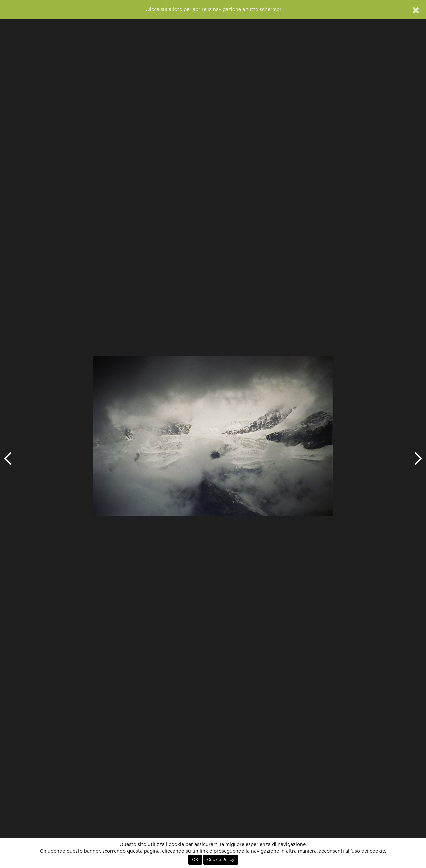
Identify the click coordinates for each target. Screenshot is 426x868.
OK (195, 860)
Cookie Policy (221, 860)
